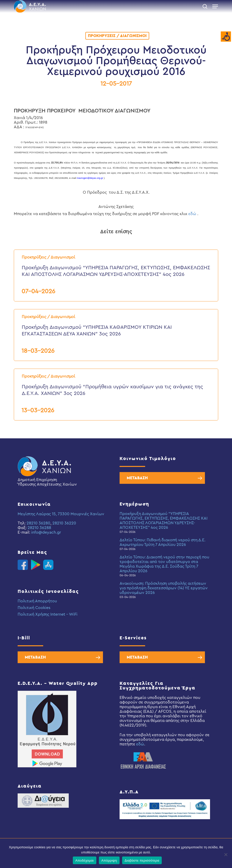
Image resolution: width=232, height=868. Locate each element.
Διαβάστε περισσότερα (142, 860)
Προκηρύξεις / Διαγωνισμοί (117, 36)
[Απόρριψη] (226, 854)
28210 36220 (64, 523)
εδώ (192, 214)
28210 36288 (39, 528)
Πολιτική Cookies (34, 608)
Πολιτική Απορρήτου (37, 601)
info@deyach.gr (46, 532)
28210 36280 (38, 523)
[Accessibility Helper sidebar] (226, 37)
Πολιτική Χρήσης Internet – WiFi (48, 614)
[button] (215, 6)
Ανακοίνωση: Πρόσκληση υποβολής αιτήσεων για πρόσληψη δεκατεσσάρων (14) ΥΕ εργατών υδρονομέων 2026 (164, 588)
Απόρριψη (109, 860)
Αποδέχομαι (85, 860)
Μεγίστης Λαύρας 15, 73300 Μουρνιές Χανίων (61, 514)
